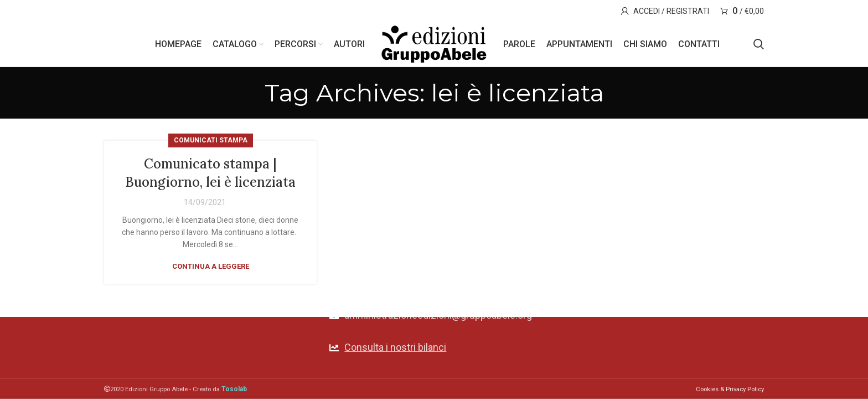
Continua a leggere (211, 266)
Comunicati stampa (211, 140)
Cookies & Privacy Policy (730, 389)
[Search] (759, 44)
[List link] (434, 348)
